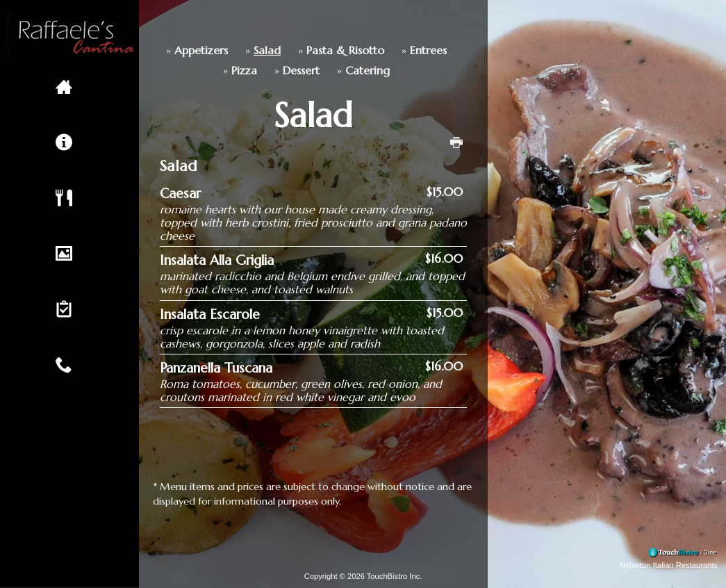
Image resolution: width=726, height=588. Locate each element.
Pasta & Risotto (298, 50)
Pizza (197, 71)
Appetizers (154, 50)
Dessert (254, 71)
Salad (220, 50)
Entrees (381, 50)
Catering (320, 71)
